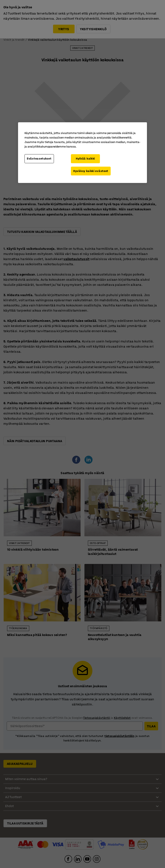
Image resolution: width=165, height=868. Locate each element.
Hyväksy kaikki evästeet (91, 171)
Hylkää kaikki (85, 159)
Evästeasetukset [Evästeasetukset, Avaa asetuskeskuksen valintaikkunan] (39, 159)
